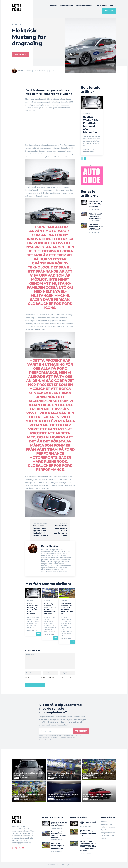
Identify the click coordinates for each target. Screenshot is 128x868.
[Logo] (23, 819)
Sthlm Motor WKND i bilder (88, 823)
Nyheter (17, 25)
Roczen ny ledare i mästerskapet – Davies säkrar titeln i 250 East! (50, 609)
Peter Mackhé (25, 71)
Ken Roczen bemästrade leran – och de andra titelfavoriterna (67, 609)
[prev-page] (82, 158)
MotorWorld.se (59, 799)
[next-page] (85, 158)
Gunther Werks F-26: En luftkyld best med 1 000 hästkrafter (33, 609)
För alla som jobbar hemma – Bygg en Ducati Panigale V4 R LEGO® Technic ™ (41, 531)
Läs (39, 634)
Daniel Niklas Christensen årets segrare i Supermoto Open (88, 833)
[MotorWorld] (17, 8)
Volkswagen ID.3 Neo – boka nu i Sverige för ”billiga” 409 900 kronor (63, 796)
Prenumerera (81, 731)
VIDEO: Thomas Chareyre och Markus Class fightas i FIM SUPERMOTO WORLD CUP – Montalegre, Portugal (88, 846)
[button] (113, 6)
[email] (56, 731)
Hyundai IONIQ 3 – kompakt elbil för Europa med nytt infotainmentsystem (98, 796)
